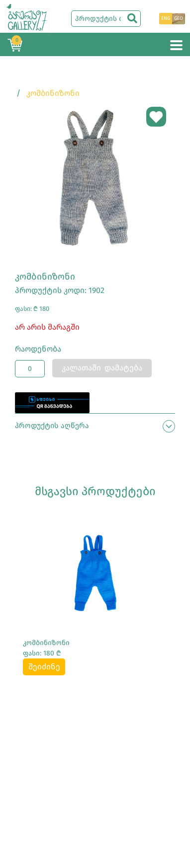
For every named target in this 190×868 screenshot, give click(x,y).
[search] (132, 18)
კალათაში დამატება (102, 368)
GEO (179, 18)
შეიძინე (44, 667)
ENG (166, 18)
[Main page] (27, 18)
